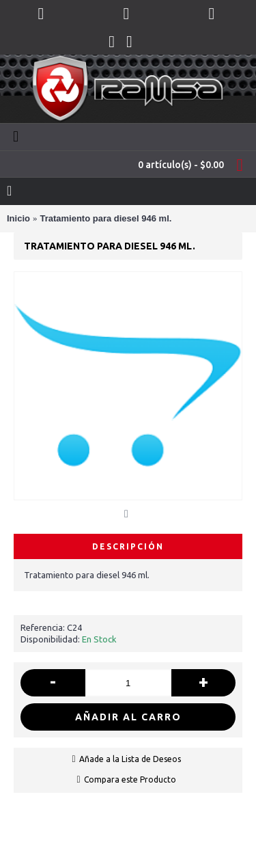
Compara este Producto (130, 779)
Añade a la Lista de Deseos (130, 759)
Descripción (128, 546)
